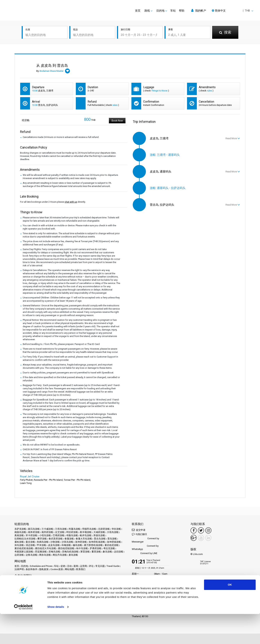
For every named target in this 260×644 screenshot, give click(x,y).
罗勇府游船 (96, 548)
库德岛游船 (99, 535)
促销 (63, 566)
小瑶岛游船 (45, 535)
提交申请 (139, 530)
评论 (91, 566)
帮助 (182, 11)
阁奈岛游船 (45, 555)
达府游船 (19, 555)
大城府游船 (99, 532)
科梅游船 (66, 545)
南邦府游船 (47, 532)
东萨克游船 (20, 529)
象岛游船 (107, 552)
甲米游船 (42, 545)
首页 (138, 11)
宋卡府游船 (32, 535)
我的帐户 (199, 11)
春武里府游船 (56, 539)
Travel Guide (113, 566)
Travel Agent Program (57, 592)
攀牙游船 (42, 539)
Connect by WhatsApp (145, 547)
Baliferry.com (40, 580)
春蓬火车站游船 (84, 539)
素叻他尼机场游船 (24, 548)
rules (209, 91)
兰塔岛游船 (61, 529)
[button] (232, 11)
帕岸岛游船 (86, 535)
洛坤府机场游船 (97, 542)
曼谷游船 (30, 542)
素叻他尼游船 (112, 545)
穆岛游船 (77, 545)
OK (230, 615)
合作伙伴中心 (21, 592)
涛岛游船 (19, 545)
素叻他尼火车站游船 (46, 548)
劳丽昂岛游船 (89, 529)
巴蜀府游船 (59, 535)
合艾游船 (60, 532)
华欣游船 (116, 529)
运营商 (84, 566)
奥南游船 (19, 535)
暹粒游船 (19, 542)
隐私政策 (44, 569)
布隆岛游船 (72, 535)
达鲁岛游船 (32, 555)
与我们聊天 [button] (139, 534)
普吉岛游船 (100, 539)
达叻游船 (119, 552)
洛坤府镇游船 (114, 542)
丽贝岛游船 (34, 529)
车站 (173, 11)
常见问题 (100, 566)
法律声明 (19, 569)
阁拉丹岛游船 (60, 555)
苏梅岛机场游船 (70, 552)
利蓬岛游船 (74, 529)
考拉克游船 (109, 548)
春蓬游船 (69, 539)
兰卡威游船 (47, 529)
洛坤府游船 (81, 542)
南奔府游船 (34, 532)
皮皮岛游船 (54, 545)
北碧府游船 (104, 529)
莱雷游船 (85, 552)
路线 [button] (147, 11)
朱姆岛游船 (43, 542)
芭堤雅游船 (41, 552)
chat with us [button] (71, 202)
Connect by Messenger (145, 540)
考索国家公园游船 (24, 552)
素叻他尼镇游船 (66, 548)
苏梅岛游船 (54, 552)
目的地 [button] (160, 11)
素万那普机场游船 (93, 545)
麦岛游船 (73, 555)
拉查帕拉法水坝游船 (25, 539)
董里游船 (96, 552)
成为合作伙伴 (37, 592)
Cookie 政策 (57, 569)
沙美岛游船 (67, 542)
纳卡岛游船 (82, 548)
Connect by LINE (145, 553)
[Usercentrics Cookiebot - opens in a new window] (23, 637)
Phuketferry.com (23, 580)
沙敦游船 (55, 542)
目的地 (24, 566)
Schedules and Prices (41, 566)
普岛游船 (112, 539)
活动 (69, 566)
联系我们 (81, 569)
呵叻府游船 (72, 532)
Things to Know (159, 91)
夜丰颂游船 (86, 532)
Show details (56, 637)
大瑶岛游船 (113, 532)
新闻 (76, 566)
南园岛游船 (20, 532)
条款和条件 (32, 569)
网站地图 (70, 569)
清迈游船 (30, 545)
